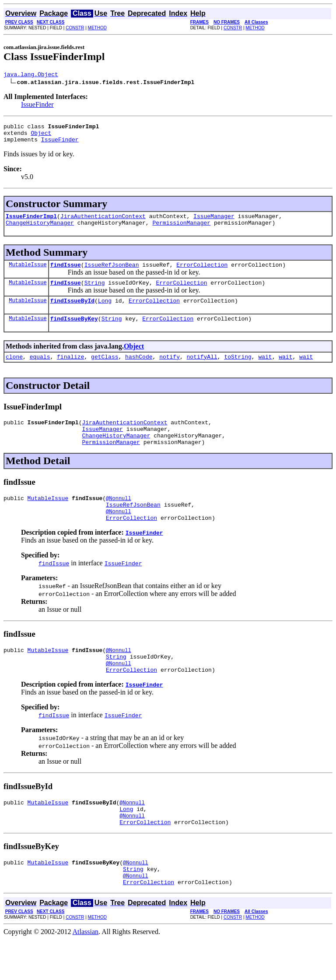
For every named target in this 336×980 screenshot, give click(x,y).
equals (40, 371)
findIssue (66, 274)
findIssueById (72, 312)
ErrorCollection (202, 274)
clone (14, 371)
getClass (105, 371)
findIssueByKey (74, 331)
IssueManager (214, 222)
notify (170, 371)
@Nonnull (119, 519)
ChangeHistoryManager (40, 230)
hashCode (139, 371)
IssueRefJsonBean (112, 274)
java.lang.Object (31, 75)
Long (105, 312)
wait (265, 371)
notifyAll (202, 371)
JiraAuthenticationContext (103, 222)
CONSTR (75, 28)
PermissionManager (181, 230)
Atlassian (86, 972)
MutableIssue (28, 273)
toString (238, 371)
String (95, 293)
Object (41, 137)
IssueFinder (37, 106)
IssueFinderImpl (31, 222)
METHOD (97, 28)
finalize (70, 371)
